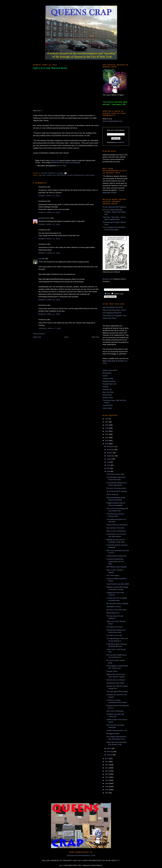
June (109, 465)
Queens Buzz (107, 395)
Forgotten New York (109, 384)
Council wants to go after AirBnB (118, 584)
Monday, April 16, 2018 (49, 253)
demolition (51, 175)
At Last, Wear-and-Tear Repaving (114, 207)
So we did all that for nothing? (117, 491)
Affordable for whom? (114, 607)
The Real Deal (108, 405)
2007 (107, 790)
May (109, 468)
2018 (107, 444)
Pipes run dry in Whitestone (116, 531)
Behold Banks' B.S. (113, 613)
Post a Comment (39, 334)
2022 (107, 431)
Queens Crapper (48, 173)
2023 (107, 428)
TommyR (41, 259)
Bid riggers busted (113, 734)
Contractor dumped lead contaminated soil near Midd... (115, 561)
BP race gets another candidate (117, 604)
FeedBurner (120, 142)
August (110, 459)
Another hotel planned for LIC (117, 730)
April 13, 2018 (61, 166)
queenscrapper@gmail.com (81, 855)
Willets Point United (109, 318)
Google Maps (111, 361)
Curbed (105, 376)
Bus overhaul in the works (115, 528)
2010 (107, 780)
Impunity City (107, 389)
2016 (107, 762)
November (111, 450)
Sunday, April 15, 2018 (49, 196)
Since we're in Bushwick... (115, 711)
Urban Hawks (107, 408)
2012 (107, 774)
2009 (107, 783)
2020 (107, 437)
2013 (107, 771)
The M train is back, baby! (115, 474)
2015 (107, 765)
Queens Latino (108, 398)
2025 (107, 422)
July (109, 462)
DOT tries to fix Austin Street (116, 610)
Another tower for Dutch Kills (116, 556)
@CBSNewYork (56, 162)
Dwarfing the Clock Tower (115, 683)
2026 (107, 419)
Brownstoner (107, 373)
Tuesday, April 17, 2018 (50, 328)
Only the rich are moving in (116, 680)
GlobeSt (105, 387)
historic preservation (76, 175)
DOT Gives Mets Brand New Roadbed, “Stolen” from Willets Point (114, 212)
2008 (107, 787)
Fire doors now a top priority (116, 488)
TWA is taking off (112, 494)
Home (66, 337)
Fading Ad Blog (108, 378)
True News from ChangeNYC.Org (114, 316)
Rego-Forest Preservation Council (114, 310)
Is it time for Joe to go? (114, 635)
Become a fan (107, 279)
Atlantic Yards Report (110, 370)
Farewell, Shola (112, 671)
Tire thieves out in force (115, 627)
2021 (107, 434)
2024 (107, 425)
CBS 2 (39, 111)
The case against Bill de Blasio (117, 691)
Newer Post (37, 337)
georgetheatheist (44, 218)
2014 (107, 768)
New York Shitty (108, 392)
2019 (107, 441)
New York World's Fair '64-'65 (113, 307)
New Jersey (90, 175)
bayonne (43, 175)
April (109, 471)
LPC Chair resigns (113, 575)
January (110, 755)
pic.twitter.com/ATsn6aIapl (71, 162)
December (111, 446)
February (110, 752)
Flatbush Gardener (109, 381)
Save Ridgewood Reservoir (112, 313)
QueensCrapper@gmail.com (112, 121)
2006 (107, 793)
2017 (107, 758)
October (110, 453)
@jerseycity (55, 160)
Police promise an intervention (117, 525)
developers (61, 175)
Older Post (95, 337)
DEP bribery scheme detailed (117, 567)
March (109, 748)
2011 (107, 777)
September (111, 456)
